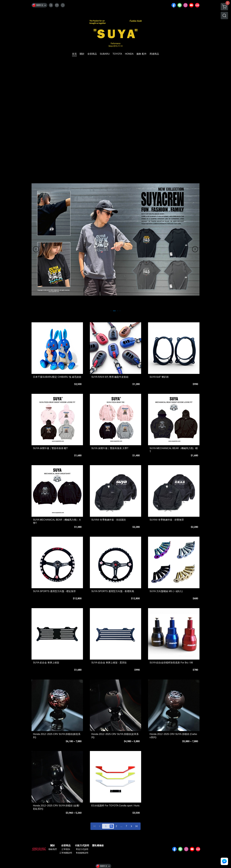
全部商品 (66, 846)
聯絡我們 (53, 849)
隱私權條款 (98, 846)
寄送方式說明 (82, 849)
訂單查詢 (66, 849)
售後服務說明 (82, 853)
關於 (53, 846)
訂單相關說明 (66, 853)
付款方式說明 (82, 846)
